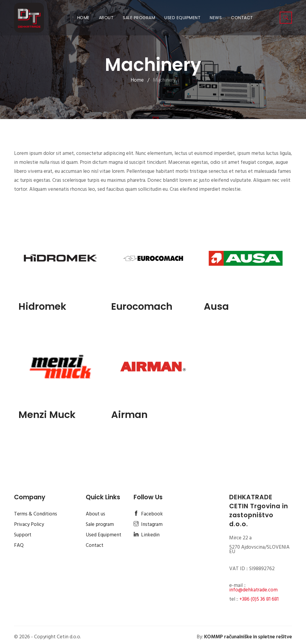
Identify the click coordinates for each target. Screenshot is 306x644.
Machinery (164, 80)
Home (85, 17)
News (216, 18)
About (106, 18)
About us (95, 514)
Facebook (148, 514)
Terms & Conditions (36, 514)
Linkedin (147, 535)
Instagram (148, 525)
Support (23, 535)
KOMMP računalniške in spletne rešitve (248, 637)
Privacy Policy (29, 525)
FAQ (19, 545)
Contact (242, 18)
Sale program (139, 18)
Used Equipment (182, 18)
